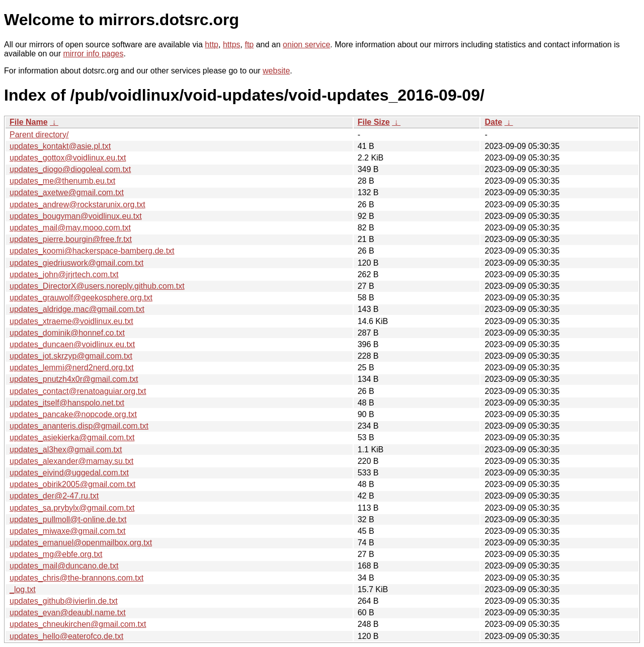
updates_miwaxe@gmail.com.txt (68, 531)
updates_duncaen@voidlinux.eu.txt (72, 344)
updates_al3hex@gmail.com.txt (66, 450)
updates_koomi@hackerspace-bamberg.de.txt (92, 251)
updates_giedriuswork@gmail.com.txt (76, 263)
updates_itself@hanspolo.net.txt (67, 403)
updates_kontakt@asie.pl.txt (60, 146)
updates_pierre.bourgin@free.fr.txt (71, 239)
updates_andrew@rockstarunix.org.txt (77, 205)
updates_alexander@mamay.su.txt (71, 461)
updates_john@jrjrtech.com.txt (64, 274)
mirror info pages (93, 54)
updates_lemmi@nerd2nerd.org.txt (72, 368)
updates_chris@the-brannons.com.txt (76, 578)
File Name (29, 122)
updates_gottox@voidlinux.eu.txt (68, 158)
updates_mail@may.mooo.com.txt (70, 228)
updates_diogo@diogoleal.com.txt (70, 169)
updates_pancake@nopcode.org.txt (73, 414)
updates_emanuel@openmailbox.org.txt (81, 543)
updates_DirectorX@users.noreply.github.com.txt (97, 286)
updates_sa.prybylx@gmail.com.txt (72, 508)
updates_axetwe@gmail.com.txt (67, 192)
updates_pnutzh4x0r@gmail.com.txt (74, 379)
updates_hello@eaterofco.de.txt (66, 636)
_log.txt (23, 589)
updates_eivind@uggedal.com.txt (69, 473)
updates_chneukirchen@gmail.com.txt (78, 624)
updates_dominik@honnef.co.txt (67, 333)
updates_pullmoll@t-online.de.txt (68, 519)
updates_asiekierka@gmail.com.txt (72, 437)
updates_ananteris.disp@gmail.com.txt (79, 426)
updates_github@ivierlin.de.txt (64, 601)
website (276, 71)
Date (493, 122)
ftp (249, 45)
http (212, 45)
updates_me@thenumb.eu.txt (62, 181)
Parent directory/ (39, 135)
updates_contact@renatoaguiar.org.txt (78, 391)
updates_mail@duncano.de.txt (64, 566)
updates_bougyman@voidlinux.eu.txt (76, 216)
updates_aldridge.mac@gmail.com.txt (77, 309)
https (232, 45)
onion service (306, 45)
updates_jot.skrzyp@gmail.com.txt (71, 356)
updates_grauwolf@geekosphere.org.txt (81, 298)
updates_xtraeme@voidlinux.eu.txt (71, 321)
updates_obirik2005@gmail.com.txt (72, 484)
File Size (374, 122)
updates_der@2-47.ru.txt (54, 496)
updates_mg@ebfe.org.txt (56, 554)
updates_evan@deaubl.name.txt (68, 613)
